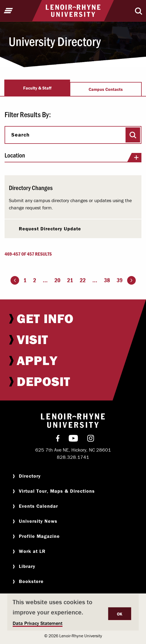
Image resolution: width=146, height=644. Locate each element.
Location (73, 157)
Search (20, 135)
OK (120, 614)
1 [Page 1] (25, 280)
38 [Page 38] (107, 280)
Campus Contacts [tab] (106, 89)
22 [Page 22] (83, 280)
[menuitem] (73, 319)
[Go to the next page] (131, 280)
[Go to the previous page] (15, 280)
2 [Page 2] (35, 280)
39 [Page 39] (120, 280)
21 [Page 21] (70, 280)
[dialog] (73, 612)
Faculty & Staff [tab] (37, 88)
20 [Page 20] (57, 280)
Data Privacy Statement (38, 623)
